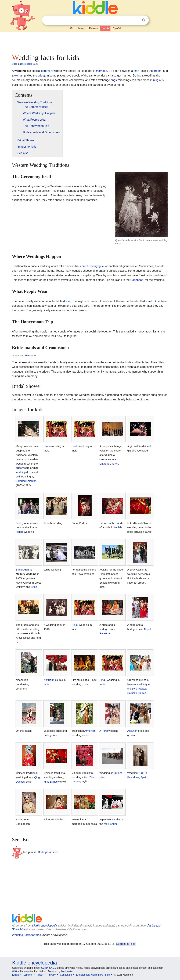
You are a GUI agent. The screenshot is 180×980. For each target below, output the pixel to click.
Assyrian (132, 731)
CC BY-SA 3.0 (49, 968)
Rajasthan (105, 633)
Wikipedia (18, 971)
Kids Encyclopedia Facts (25, 64)
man (136, 71)
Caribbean (137, 280)
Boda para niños (48, 852)
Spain (144, 777)
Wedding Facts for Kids (26, 935)
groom (157, 71)
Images (82, 28)
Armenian (90, 731)
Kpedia (105, 28)
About (40, 975)
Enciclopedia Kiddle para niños (93, 975)
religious (159, 80)
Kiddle (16, 975)
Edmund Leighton (26, 481)
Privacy (52, 975)
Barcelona (133, 777)
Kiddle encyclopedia (45, 926)
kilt (33, 633)
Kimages (93, 28)
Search (144, 20)
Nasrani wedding (137, 684)
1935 (141, 773)
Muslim (50, 680)
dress (67, 301)
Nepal (148, 629)
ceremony (47, 71)
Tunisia (118, 527)
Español (117, 28)
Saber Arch (22, 570)
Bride (34, 587)
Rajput (20, 532)
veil (150, 301)
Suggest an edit (126, 944)
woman (19, 76)
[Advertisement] (90, 42)
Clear (137, 20)
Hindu (47, 446)
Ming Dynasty (52, 782)
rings (114, 80)
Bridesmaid (30, 356)
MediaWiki (67, 971)
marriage (102, 71)
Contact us (66, 975)
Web (72, 28)
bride (41, 76)
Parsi (105, 731)
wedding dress (24, 472)
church (84, 266)
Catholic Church (109, 464)
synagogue (97, 266)
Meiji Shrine (111, 824)
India (47, 684)
